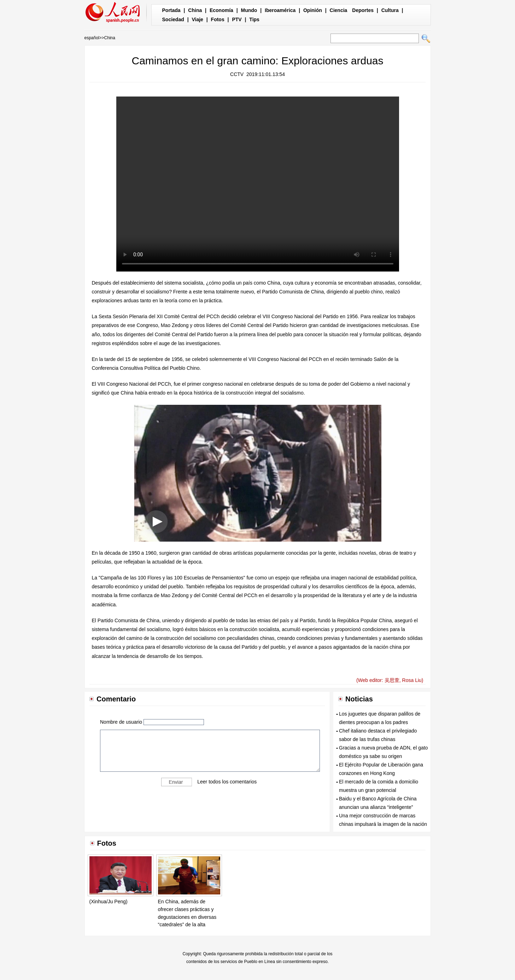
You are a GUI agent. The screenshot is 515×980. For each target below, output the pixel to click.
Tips (254, 19)
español (92, 38)
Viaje (197, 19)
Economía (221, 10)
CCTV (237, 74)
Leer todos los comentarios (227, 781)
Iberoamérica (280, 10)
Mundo (249, 10)
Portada (171, 10)
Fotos (218, 19)
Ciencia (339, 10)
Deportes (363, 10)
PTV (237, 19)
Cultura (390, 10)
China (195, 10)
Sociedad (173, 19)
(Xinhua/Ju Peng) (109, 902)
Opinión (313, 10)
